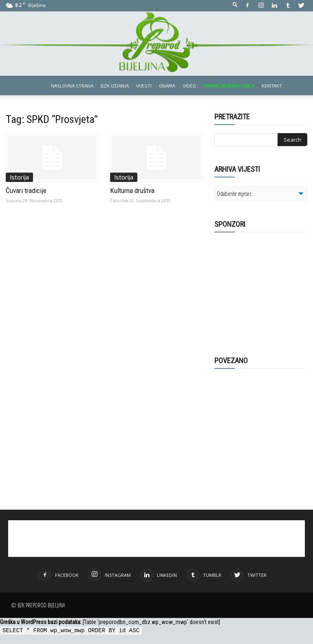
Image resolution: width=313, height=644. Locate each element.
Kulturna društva (132, 191)
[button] (235, 5)
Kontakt (272, 85)
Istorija (19, 177)
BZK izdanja (115, 85)
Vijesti (144, 85)
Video (189, 85)
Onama (167, 85)
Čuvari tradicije (26, 191)
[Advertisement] (264, 290)
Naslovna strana (72, 85)
